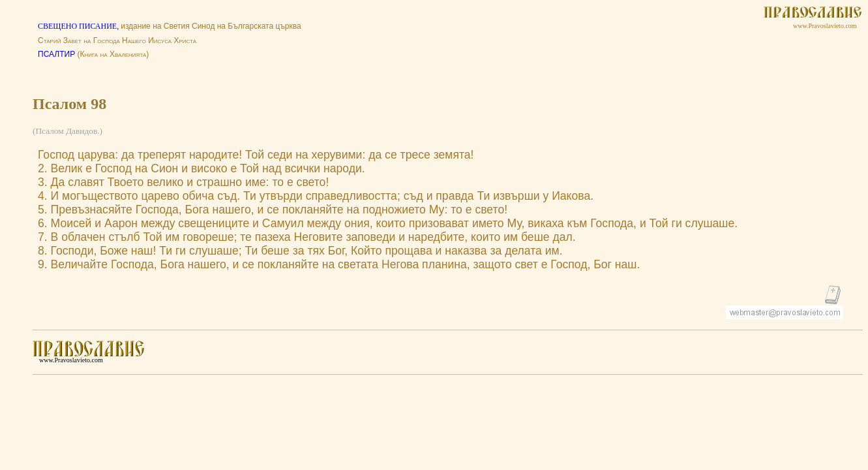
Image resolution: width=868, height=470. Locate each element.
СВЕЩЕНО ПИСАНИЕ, (79, 26)
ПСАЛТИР (56, 54)
